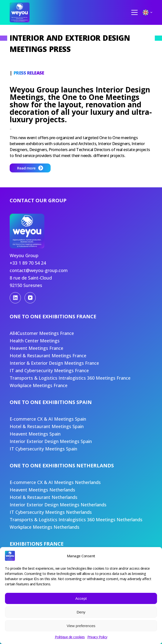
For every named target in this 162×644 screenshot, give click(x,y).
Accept (81, 598)
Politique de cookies (70, 637)
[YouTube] (30, 298)
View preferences (81, 626)
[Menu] (134, 12)
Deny (81, 612)
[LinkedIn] (15, 298)
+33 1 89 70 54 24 (28, 263)
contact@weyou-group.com (39, 270)
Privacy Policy (97, 637)
